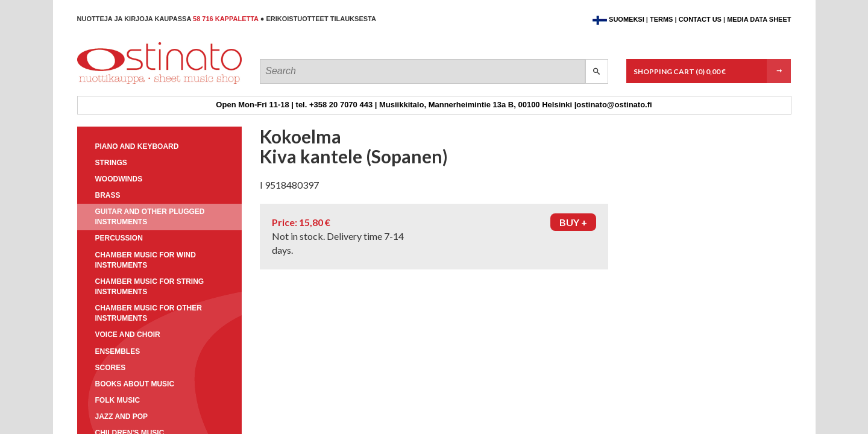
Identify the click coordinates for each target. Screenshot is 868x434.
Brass (108, 195)
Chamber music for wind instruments (146, 260)
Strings (111, 163)
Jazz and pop (122, 417)
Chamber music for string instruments (150, 287)
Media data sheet (759, 19)
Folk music (118, 400)
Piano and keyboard (137, 146)
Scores (111, 368)
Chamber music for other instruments (149, 313)
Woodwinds (119, 179)
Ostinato (132, 83)
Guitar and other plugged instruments (150, 217)
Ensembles (118, 351)
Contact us (700, 19)
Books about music (135, 384)
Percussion (119, 238)
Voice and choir (128, 335)
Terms (662, 19)
